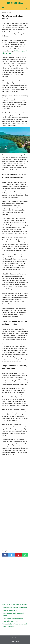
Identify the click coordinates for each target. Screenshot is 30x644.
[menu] (3, 8)
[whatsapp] (25, 555)
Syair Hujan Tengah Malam (11, 621)
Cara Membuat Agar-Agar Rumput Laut (15, 604)
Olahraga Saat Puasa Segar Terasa (14, 618)
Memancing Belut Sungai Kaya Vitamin (15, 607)
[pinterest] (18, 555)
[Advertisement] (15, 503)
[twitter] (12, 555)
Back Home (15, 638)
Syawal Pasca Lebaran (10, 610)
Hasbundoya (15, 3)
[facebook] (5, 555)
